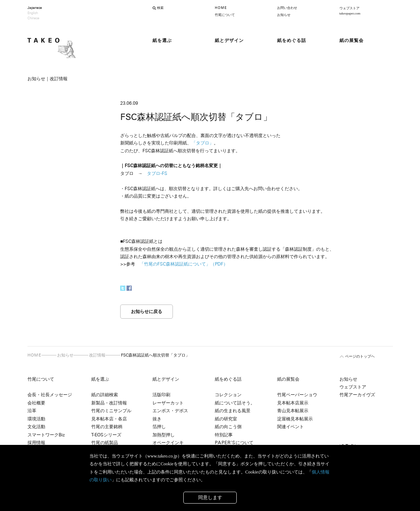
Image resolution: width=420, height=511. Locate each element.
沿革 (32, 411)
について (234, 443)
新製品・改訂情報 (109, 403)
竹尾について (225, 15)
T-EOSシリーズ (106, 435)
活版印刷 (161, 395)
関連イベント (291, 427)
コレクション (228, 395)
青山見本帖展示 (293, 411)
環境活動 (36, 419)
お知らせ (284, 15)
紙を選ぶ (100, 379)
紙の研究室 (226, 419)
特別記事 (224, 435)
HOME (221, 8)
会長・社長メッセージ (50, 395)
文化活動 (36, 427)
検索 (160, 8)
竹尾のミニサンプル (111, 411)
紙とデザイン (166, 379)
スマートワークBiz (46, 435)
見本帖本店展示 (293, 403)
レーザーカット (168, 403)
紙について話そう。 (235, 403)
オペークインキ (168, 443)
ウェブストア (353, 387)
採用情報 (36, 443)
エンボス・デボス (170, 411)
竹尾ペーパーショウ (297, 395)
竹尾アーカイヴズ (357, 395)
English (33, 13)
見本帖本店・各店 (109, 419)
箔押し (159, 427)
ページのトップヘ (360, 356)
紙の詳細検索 (105, 395)
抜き (157, 419)
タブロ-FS (157, 173)
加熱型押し (164, 435)
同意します (210, 497)
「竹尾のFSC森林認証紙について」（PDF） (184, 264)
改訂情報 (97, 355)
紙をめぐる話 (228, 379)
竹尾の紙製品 (105, 443)
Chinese (33, 18)
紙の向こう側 (228, 427)
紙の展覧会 (288, 379)
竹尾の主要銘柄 (107, 427)
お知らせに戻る (147, 312)
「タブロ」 (203, 143)
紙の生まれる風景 (233, 411)
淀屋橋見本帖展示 (295, 419)
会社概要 (36, 403)
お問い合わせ (287, 8)
